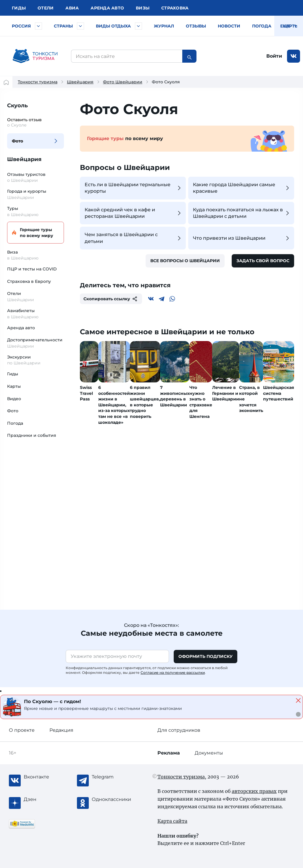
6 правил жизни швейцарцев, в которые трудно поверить (145, 402)
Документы (209, 753)
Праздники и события (32, 435)
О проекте (22, 730)
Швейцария (80, 82)
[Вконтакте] (151, 299)
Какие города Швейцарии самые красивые (242, 188)
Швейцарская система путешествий (279, 393)
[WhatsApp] (172, 299)
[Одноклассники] (115, 799)
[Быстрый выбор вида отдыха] (138, 26)
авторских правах (254, 791)
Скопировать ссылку (111, 299)
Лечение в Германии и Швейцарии (226, 393)
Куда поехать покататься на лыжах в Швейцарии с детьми (242, 213)
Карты (291, 26)
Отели (46, 8)
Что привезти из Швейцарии (242, 238)
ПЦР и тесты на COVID (32, 269)
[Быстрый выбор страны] (80, 26)
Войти (274, 56)
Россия (21, 26)
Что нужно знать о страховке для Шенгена (201, 402)
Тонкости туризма (38, 82)
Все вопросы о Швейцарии (185, 261)
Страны (63, 26)
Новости (229, 26)
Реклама (169, 753)
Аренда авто (107, 8)
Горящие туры (35, 233)
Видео (14, 399)
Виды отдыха (113, 26)
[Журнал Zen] (47, 799)
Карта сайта (172, 821)
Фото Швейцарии (123, 82)
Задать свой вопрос (263, 261)
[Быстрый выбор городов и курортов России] (38, 26)
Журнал (164, 26)
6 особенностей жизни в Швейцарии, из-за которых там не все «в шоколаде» (114, 405)
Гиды (13, 374)
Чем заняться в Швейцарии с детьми (134, 238)
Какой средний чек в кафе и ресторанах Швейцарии (134, 213)
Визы (143, 8)
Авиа (72, 8)
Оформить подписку (206, 656)
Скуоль (17, 106)
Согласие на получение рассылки (173, 673)
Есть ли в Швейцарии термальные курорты (134, 188)
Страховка (175, 8)
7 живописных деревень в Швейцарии (175, 396)
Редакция (61, 730)
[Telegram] (162, 299)
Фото (17, 141)
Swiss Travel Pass (86, 393)
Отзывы (196, 26)
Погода (262, 26)
